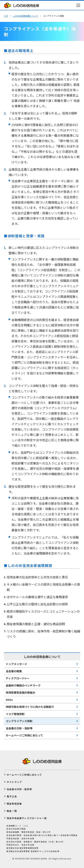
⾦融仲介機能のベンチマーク (23, 685)
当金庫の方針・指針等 (19, 728)
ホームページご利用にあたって (24, 735)
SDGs (9, 700)
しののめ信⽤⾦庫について (25, 16)
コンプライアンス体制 (19, 721)
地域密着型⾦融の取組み (20, 692)
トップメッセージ (16, 664)
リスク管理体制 (15, 714)
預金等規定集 (14, 804)
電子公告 (12, 796)
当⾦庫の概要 (14, 671)
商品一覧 (12, 811)
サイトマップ (14, 782)
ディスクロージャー (18, 678)
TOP (6, 16)
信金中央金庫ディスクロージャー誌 (27, 818)
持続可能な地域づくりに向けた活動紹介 (30, 707)
